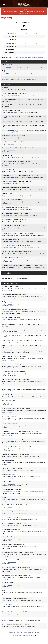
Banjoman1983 (12, 476)
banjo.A (10, 254)
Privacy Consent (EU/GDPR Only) (31, 633)
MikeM (10, 547)
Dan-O (10, 585)
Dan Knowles (12, 260)
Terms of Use (12, 633)
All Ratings (8, 58)
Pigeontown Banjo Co (14, 366)
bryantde (11, 90)
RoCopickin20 (12, 158)
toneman (11, 312)
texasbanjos (12, 202)
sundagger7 (11, 121)
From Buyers (15, 58)
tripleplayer (11, 178)
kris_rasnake (12, 499)
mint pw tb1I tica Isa (14, 164)
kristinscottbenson (13, 374)
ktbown (10, 210)
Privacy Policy (20, 633)
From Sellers (21, 58)
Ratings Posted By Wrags (38, 58)
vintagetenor (12, 196)
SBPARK (10, 190)
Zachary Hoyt (12, 171)
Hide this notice (28, 13)
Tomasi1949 (11, 268)
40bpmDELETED (12, 242)
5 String (10, 304)
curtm (7, 79)
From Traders (28, 58)
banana (10, 184)
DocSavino (8, 67)
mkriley (10, 138)
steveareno (11, 441)
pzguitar (11, 236)
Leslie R (10, 600)
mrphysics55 (12, 150)
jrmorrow (11, 403)
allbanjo (10, 470)
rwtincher (11, 426)
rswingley (11, 112)
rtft (9, 531)
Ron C (7, 73)
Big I (3, 278)
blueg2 (10, 539)
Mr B (9, 96)
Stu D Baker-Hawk (13, 105)
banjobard (11, 144)
